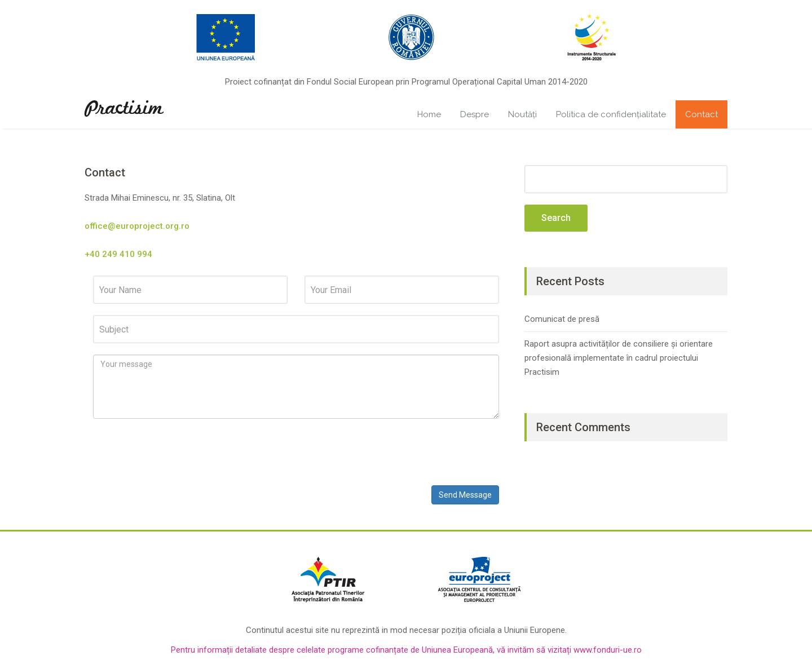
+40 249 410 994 (118, 254)
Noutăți (522, 114)
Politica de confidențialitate (611, 114)
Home (429, 114)
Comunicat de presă (562, 319)
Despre (475, 114)
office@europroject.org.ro (137, 226)
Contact (701, 114)
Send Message (465, 495)
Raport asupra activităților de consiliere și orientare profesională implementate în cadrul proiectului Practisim (619, 358)
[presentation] (179, 452)
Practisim (124, 109)
